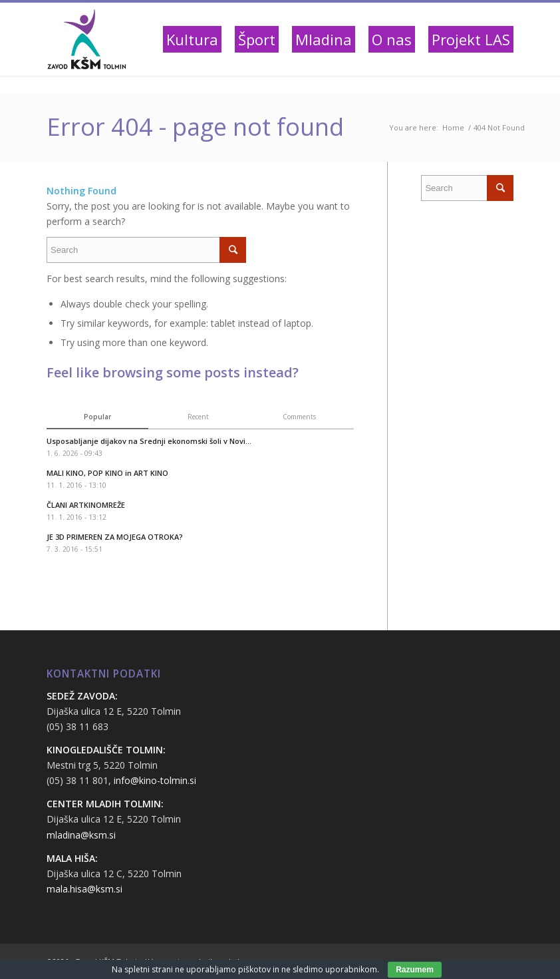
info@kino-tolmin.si (155, 780)
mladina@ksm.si (81, 835)
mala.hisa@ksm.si (84, 889)
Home (453, 127)
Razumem (415, 970)
